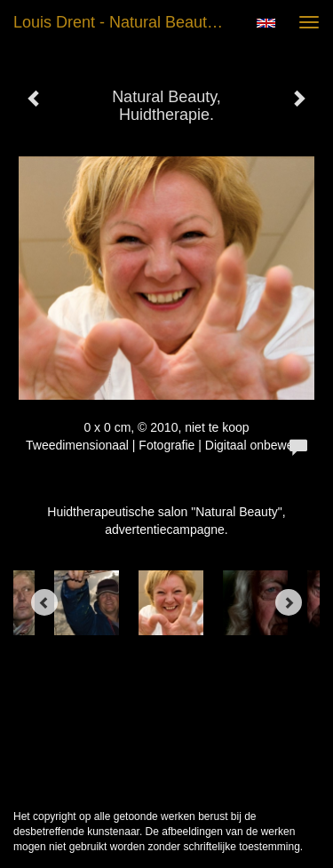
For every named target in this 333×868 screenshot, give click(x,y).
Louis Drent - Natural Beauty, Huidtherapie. (127, 22)
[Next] (289, 602)
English (266, 23)
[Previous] (44, 602)
